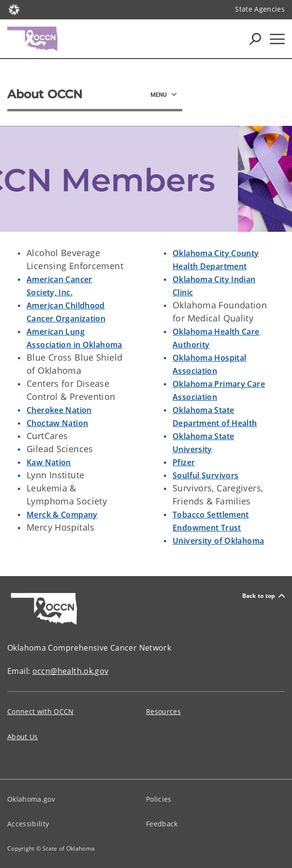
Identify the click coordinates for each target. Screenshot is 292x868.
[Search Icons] (255, 39)
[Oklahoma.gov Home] (14, 9)
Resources (163, 711)
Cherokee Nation (59, 410)
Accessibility (28, 824)
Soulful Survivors (205, 475)
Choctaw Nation (57, 423)
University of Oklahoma (218, 541)
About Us (23, 737)
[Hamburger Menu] (277, 39)
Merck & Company (62, 515)
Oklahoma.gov (31, 799)
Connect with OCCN (41, 711)
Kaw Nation (49, 462)
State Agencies (260, 9)
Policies (159, 799)
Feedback (162, 824)
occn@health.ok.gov (71, 671)
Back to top (263, 596)
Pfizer (184, 462)
